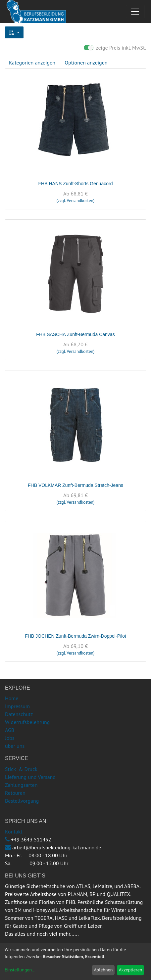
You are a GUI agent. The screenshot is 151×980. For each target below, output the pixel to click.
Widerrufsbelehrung (27, 722)
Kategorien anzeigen (32, 63)
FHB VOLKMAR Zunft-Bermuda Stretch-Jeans (75, 485)
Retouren (15, 793)
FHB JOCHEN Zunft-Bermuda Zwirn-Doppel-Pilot (75, 636)
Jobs (10, 738)
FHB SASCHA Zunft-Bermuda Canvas (75, 334)
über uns (15, 746)
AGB (10, 730)
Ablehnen (103, 970)
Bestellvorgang (22, 801)
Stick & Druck (21, 769)
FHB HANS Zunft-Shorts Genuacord (76, 184)
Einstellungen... (20, 970)
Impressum (17, 706)
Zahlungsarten (21, 785)
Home (12, 698)
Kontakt (14, 831)
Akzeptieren (131, 970)
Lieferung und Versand (30, 777)
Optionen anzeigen (86, 63)
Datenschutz (19, 714)
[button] (14, 32)
